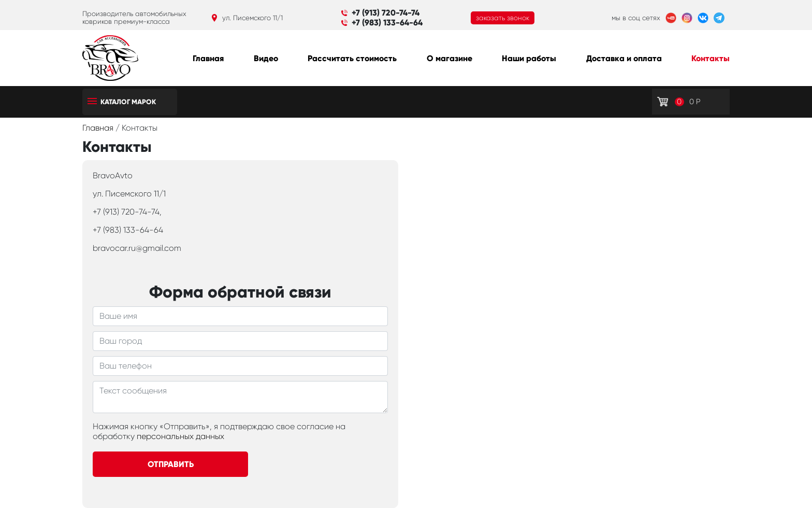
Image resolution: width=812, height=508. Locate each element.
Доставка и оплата (624, 58)
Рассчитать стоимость (352, 58)
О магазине (450, 58)
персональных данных (180, 436)
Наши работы (529, 58)
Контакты (711, 58)
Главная (208, 58)
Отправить (171, 464)
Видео (266, 58)
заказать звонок (503, 18)
